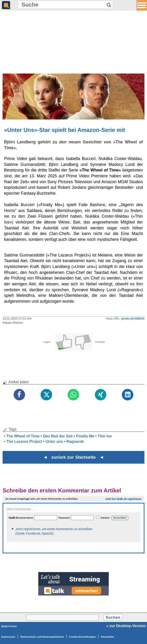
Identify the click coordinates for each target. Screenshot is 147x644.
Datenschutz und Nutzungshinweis (42, 637)
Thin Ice (105, 436)
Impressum (8, 637)
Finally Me (85, 436)
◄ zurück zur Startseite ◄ (74, 457)
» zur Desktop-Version (126, 626)
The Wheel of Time (23, 436)
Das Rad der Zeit (58, 436)
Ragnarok (75, 441)
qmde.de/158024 (133, 318)
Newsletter (108, 637)
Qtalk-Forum (9, 626)
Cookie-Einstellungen (82, 637)
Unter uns (54, 441)
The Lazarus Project (24, 441)
